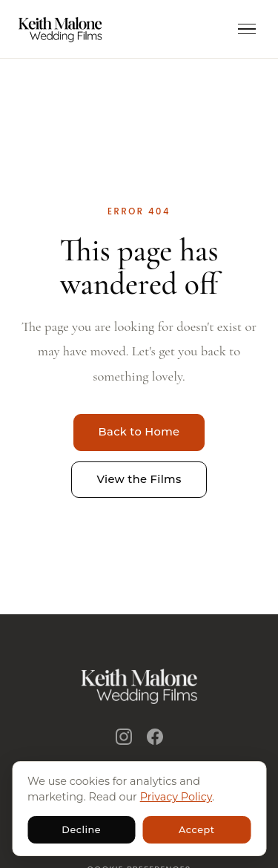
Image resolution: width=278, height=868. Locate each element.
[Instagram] (124, 737)
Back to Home (139, 432)
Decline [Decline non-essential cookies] (81, 830)
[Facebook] (155, 737)
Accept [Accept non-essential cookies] (197, 830)
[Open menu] (247, 29)
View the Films (139, 479)
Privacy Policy (176, 797)
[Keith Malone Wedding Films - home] (60, 29)
